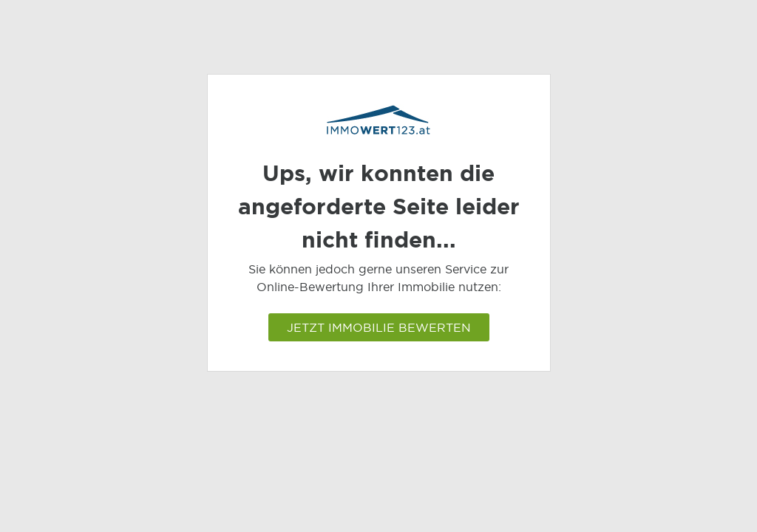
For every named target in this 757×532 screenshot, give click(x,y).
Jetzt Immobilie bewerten (379, 327)
